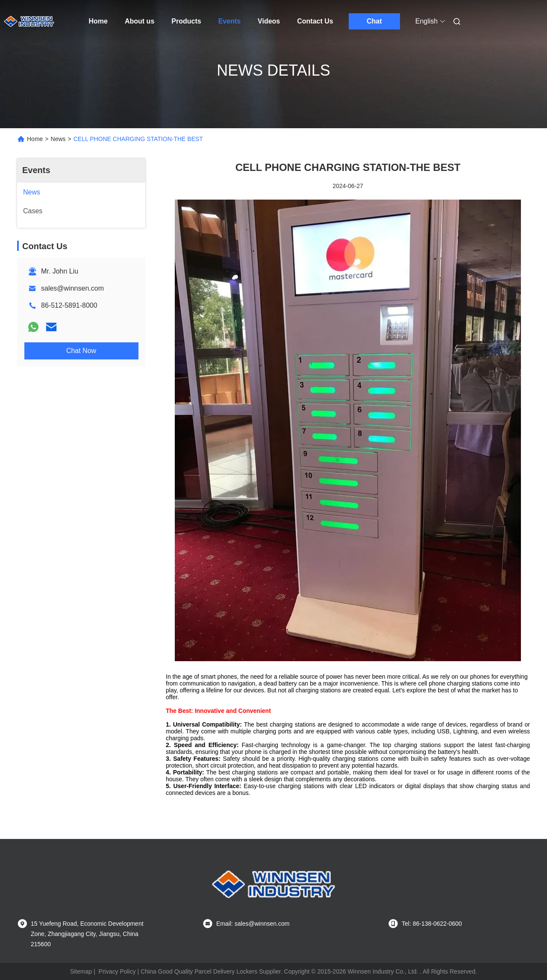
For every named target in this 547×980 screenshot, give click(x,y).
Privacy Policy (117, 971)
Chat (374, 21)
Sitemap (81, 971)
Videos (269, 21)
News (58, 139)
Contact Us (315, 21)
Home (98, 21)
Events (229, 21)
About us (140, 21)
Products (186, 21)
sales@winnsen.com (72, 288)
